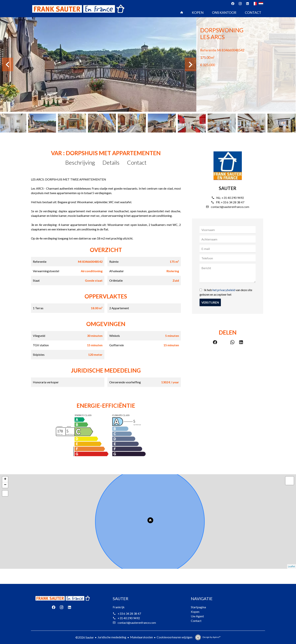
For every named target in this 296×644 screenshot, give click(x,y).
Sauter (228, 188)
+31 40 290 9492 (233, 198)
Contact (137, 162)
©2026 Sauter (85, 637)
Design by (211, 637)
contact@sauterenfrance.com (230, 207)
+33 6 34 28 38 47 (233, 202)
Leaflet (292, 566)
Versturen (210, 302)
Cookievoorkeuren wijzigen (175, 637)
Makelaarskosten (141, 637)
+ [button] (5, 479)
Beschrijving (80, 162)
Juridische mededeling (112, 637)
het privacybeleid (224, 290)
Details (111, 162)
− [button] (5, 485)
